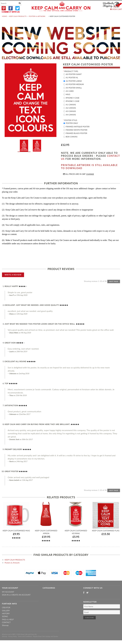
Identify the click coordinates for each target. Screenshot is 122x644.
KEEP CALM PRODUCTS (18, 22)
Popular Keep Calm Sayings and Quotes (46, 643)
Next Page (114, 288)
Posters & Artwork (37, 22)
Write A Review (13, 281)
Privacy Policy (13, 643)
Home (4, 22)
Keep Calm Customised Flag (106, 537)
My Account (8, 598)
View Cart (116, 9)
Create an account (21, 601)
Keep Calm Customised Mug (16, 537)
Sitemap (5, 632)
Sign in (5, 601)
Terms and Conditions (25, 643)
